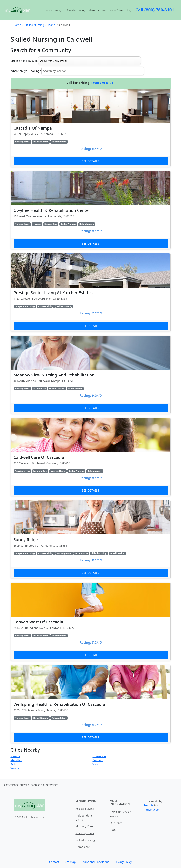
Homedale (99, 756)
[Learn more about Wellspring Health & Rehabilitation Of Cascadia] (91, 704)
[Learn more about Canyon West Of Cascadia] (91, 622)
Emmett (98, 760)
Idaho (52, 25)
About (113, 830)
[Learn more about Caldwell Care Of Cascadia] (91, 457)
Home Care (116, 10)
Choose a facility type (24, 61)
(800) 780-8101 (102, 83)
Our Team (116, 823)
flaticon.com (152, 810)
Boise (14, 764)
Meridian (16, 760)
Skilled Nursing (34, 25)
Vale (95, 764)
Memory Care (97, 10)
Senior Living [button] (53, 10)
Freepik (148, 805)
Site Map (70, 862)
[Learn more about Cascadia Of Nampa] (91, 128)
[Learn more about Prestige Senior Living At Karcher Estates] (91, 292)
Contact (54, 862)
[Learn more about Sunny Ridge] (91, 539)
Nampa (15, 756)
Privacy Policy (123, 862)
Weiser (15, 768)
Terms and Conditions (95, 862)
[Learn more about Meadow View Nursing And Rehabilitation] (91, 375)
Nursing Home (85, 833)
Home (17, 25)
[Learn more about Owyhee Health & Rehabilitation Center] (91, 210)
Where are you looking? (26, 71)
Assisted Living (76, 10)
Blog (128, 10)
